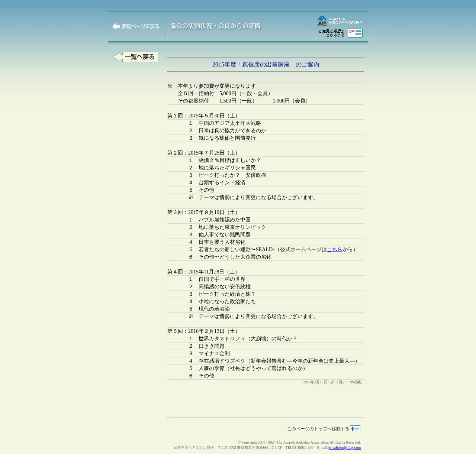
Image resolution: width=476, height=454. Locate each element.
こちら (335, 249)
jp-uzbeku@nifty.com (345, 447)
